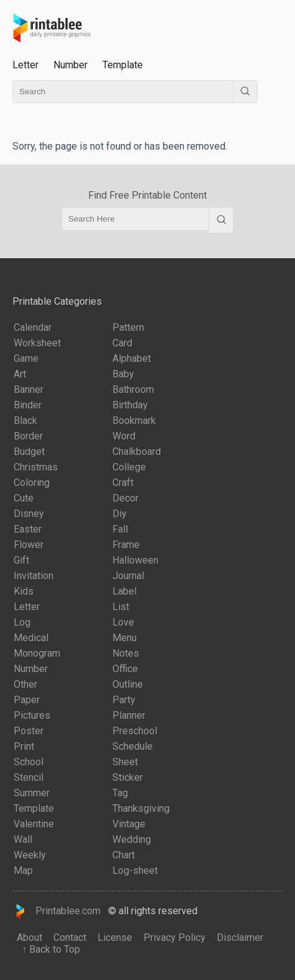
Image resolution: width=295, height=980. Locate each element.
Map (23, 870)
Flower (29, 545)
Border (28, 436)
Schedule (133, 746)
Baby (123, 374)
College (129, 467)
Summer (32, 793)
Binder (28, 405)
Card (122, 343)
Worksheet (37, 343)
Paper (27, 700)
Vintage (129, 824)
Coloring (32, 483)
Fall (120, 529)
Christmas (36, 467)
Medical (31, 638)
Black (25, 420)
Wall (23, 839)
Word (124, 436)
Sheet (125, 762)
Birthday (130, 405)
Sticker (128, 777)
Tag (120, 793)
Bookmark (134, 420)
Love (123, 622)
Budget (29, 452)
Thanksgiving (141, 808)
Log (22, 622)
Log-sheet (135, 870)
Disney (29, 514)
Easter (28, 529)
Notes (126, 653)
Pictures (32, 715)
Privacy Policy (175, 937)
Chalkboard (137, 452)
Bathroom (133, 389)
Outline (128, 684)
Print (24, 746)
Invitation (34, 576)
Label (125, 591)
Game (26, 358)
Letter (25, 65)
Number (70, 65)
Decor (125, 498)
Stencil (29, 777)
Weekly (30, 855)
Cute (24, 498)
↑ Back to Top (48, 949)
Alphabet (132, 358)
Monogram (37, 653)
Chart (124, 855)
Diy (120, 514)
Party (124, 700)
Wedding (132, 839)
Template (123, 65)
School (29, 762)
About (30, 937)
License (115, 937)
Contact (70, 937)
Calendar (33, 327)
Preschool (135, 731)
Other (25, 684)
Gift (21, 560)
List (121, 607)
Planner (129, 715)
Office (125, 669)
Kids (24, 591)
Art (20, 374)
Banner (29, 389)
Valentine (34, 824)
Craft (123, 483)
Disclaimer (240, 937)
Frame (126, 545)
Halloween (135, 560)
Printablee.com (57, 911)
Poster (29, 731)
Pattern (128, 327)
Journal (128, 576)
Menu (125, 638)
